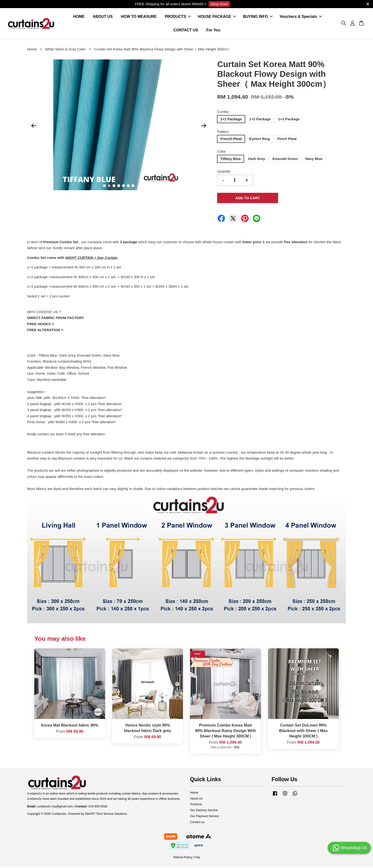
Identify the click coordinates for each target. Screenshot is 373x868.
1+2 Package (260, 120)
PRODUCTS (178, 17)
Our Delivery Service (204, 811)
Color (221, 153)
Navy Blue (314, 160)
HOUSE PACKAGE (217, 17)
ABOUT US (103, 17)
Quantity (224, 172)
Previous (34, 127)
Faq (197, 858)
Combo (223, 113)
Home (32, 50)
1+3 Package (289, 120)
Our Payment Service (204, 817)
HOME (79, 17)
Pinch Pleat (287, 140)
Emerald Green (285, 160)
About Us (196, 799)
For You (213, 31)
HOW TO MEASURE (139, 17)
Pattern (223, 133)
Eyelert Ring (260, 140)
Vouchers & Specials (301, 17)
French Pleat (231, 140)
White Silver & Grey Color (65, 50)
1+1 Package (231, 120)
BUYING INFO (258, 17)
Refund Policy (183, 858)
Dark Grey (257, 160)
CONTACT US (186, 31)
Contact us (197, 823)
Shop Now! (219, 4)
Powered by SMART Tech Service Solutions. (98, 815)
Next (204, 127)
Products (196, 805)
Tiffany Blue (231, 160)
